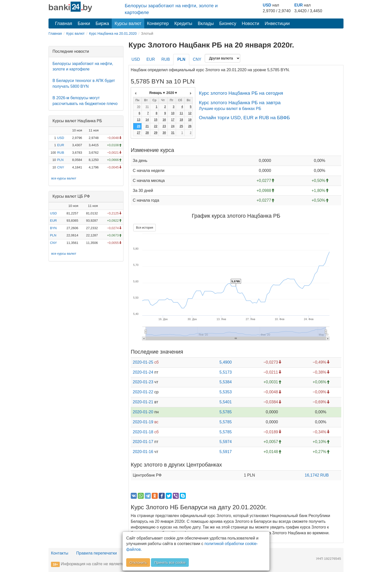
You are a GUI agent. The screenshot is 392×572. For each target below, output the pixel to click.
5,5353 (226, 392)
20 (139, 126)
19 (190, 120)
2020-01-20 (143, 412)
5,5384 (226, 382)
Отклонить (138, 563)
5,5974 (226, 442)
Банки (84, 23)
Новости (250, 23)
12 (190, 113)
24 (173, 126)
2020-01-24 (143, 372)
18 (181, 120)
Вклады (206, 23)
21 (147, 126)
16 (164, 120)
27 (139, 133)
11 (181, 113)
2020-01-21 (143, 402)
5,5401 (226, 402)
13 (139, 120)
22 (156, 126)
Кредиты (183, 23)
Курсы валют (128, 23)
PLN (60, 160)
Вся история (144, 228)
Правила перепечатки (96, 553)
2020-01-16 (143, 452)
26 (190, 126)
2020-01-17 (143, 442)
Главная (64, 23)
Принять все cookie (170, 563)
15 (156, 120)
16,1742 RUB (317, 475)
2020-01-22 (143, 392)
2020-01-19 (143, 422)
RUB (61, 153)
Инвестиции (277, 23)
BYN (53, 228)
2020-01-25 (143, 362)
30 (139, 107)
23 (164, 126)
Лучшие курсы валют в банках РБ (230, 109)
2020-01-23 (143, 382)
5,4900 (226, 362)
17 (173, 120)
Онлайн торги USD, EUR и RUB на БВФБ (244, 118)
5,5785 (226, 412)
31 (147, 107)
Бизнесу (228, 23)
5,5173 (226, 372)
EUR (298, 5)
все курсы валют (64, 178)
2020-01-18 (143, 432)
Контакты (60, 553)
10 (173, 113)
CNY (61, 167)
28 (147, 133)
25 (181, 126)
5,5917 (226, 452)
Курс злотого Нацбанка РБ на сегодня (241, 93)
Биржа (102, 23)
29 (156, 133)
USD (267, 5)
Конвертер (158, 23)
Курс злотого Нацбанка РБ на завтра (240, 103)
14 (147, 120)
